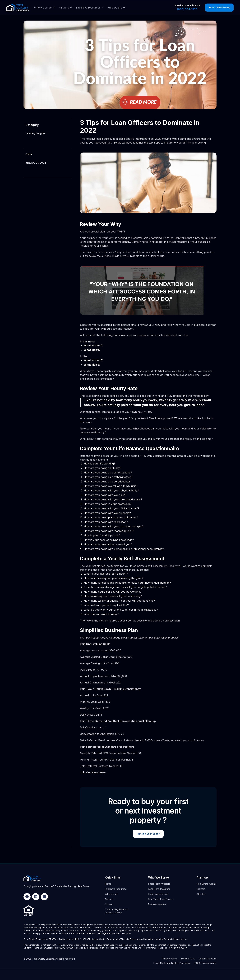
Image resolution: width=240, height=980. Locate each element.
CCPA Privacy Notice (205, 963)
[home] (18, 8)
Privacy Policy (169, 959)
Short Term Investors (159, 884)
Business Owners (157, 904)
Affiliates (201, 894)
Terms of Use (188, 959)
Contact (109, 904)
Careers (109, 899)
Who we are (112, 894)
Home (108, 884)
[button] (44, 8)
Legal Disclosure (208, 959)
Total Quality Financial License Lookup (117, 911)
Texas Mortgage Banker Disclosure (172, 963)
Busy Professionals (158, 894)
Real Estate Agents (207, 884)
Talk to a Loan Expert (148, 834)
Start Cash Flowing (219, 7)
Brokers (201, 889)
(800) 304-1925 (187, 9)
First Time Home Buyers (161, 899)
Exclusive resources (116, 889)
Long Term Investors (159, 889)
